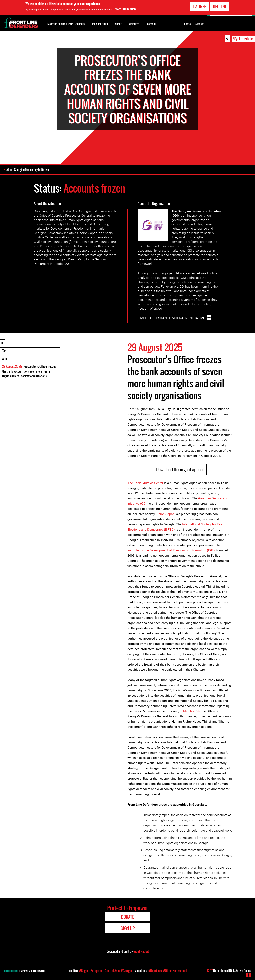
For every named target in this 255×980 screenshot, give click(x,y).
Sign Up (200, 24)
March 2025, (192, 711)
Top (4, 351)
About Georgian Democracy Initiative (28, 170)
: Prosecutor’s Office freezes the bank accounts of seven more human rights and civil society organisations (29, 371)
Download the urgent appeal (180, 469)
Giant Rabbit (141, 951)
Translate (246, 39)
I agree (200, 6)
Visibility (134, 24)
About (6, 359)
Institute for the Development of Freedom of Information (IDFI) (171, 550)
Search (151, 23)
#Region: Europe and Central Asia (99, 971)
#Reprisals (155, 971)
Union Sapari (165, 514)
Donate (187, 24)
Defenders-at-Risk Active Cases (229, 971)
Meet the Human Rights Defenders (66, 24)
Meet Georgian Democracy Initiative (173, 318)
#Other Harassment (175, 971)
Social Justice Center (148, 483)
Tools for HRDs (100, 24)
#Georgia (126, 971)
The (131, 483)
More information (125, 9)
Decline (220, 6)
